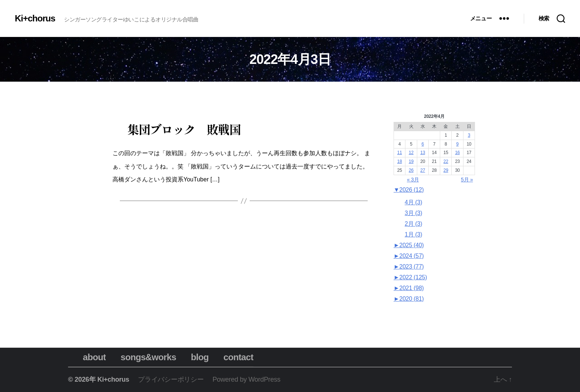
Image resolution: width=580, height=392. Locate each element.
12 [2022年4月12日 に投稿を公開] (411, 153)
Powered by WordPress (247, 379)
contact (231, 357)
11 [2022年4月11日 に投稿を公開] (400, 153)
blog (192, 357)
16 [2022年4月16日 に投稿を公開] (457, 153)
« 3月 (413, 180)
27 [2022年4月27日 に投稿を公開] (423, 170)
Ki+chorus (35, 18)
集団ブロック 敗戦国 (184, 129)
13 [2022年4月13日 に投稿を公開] (423, 153)
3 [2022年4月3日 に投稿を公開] (469, 135)
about (87, 357)
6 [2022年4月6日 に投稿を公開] (423, 144)
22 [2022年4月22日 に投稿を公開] (446, 161)
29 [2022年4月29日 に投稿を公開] (446, 170)
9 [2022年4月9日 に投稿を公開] (457, 144)
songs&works (141, 357)
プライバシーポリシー (171, 379)
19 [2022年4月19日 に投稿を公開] (411, 161)
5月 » (467, 180)
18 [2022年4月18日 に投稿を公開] (400, 161)
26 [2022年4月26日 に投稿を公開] (411, 170)
